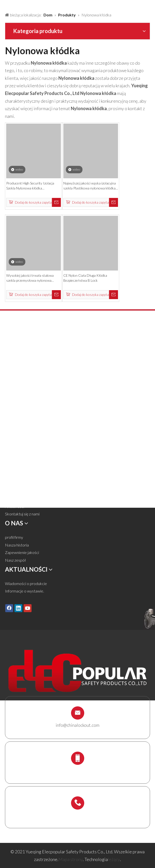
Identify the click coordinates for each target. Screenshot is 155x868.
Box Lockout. (16, 422)
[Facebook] (9, 608)
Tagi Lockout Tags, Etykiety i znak (32, 407)
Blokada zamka (18, 361)
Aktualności (15, 506)
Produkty (13, 468)
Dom (9, 461)
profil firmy (14, 537)
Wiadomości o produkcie (26, 583)
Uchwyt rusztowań (21, 437)
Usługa (11, 491)
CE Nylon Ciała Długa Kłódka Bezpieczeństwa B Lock (85, 278)
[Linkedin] (18, 608)
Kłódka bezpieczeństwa (25, 346)
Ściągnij (11, 499)
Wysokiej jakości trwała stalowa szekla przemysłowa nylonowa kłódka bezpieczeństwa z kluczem (31, 278)
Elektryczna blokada (22, 399)
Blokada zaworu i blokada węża (31, 369)
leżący (114, 859)
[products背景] (4, 4)
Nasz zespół (15, 560)
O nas (10, 483)
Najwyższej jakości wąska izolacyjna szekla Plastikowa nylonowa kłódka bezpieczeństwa (90, 186)
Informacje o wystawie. (24, 591)
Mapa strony (71, 859)
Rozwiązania (15, 476)
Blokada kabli (16, 415)
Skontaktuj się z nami (22, 514)
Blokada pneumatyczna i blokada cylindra (39, 377)
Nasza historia (17, 545)
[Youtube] (28, 608)
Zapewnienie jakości (22, 552)
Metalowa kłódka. (20, 354)
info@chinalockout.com (77, 725)
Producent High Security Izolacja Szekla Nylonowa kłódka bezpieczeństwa (30, 186)
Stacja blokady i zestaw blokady (32, 430)
